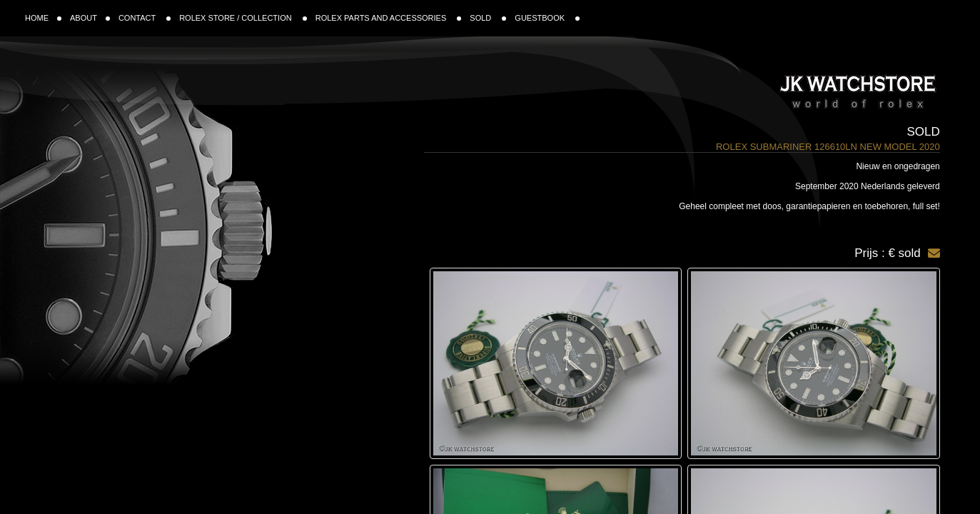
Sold (924, 132)
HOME (43, 18)
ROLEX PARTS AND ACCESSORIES (389, 18)
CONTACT (145, 18)
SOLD (488, 18)
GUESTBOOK (547, 18)
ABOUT (90, 18)
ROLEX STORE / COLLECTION (243, 18)
